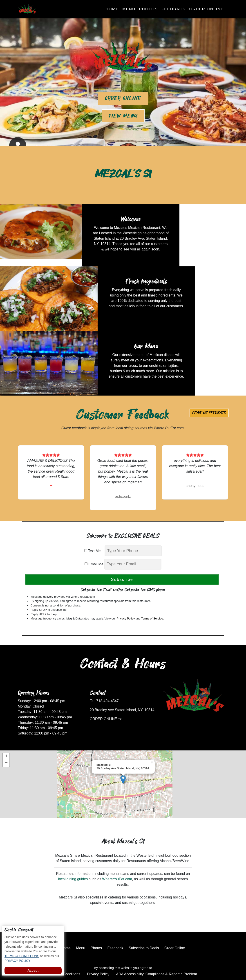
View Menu (123, 116)
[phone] (133, 505)
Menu (129, 9)
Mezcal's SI (138, 963)
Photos (148, 9)
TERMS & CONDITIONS (22, 956)
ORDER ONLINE (106, 674)
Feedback (174, 9)
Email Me (94, 519)
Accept (33, 970)
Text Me (94, 505)
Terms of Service (152, 573)
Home (112, 9)
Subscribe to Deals (144, 903)
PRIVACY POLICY (17, 961)
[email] (133, 519)
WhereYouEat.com (117, 834)
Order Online (206, 9)
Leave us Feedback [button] (209, 367)
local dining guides (73, 834)
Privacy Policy (126, 573)
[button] (123, 734)
